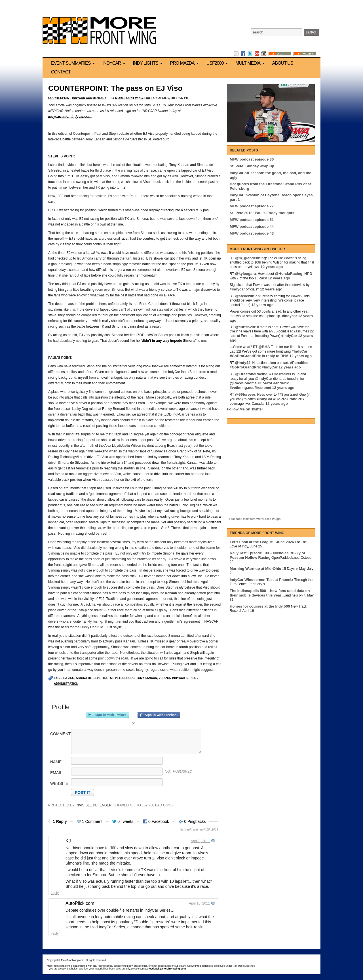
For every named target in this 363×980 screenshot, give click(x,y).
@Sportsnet (288, 394)
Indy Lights (148, 63)
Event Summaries (74, 63)
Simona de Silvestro (92, 678)
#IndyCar (289, 336)
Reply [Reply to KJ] (55, 893)
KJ (68, 841)
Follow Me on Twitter (245, 409)
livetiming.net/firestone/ (250, 388)
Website (59, 783)
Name (56, 762)
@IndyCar (264, 379)
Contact (61, 72)
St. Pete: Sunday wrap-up (252, 166)
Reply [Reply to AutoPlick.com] (55, 933)
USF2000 (218, 63)
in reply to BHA (275, 356)
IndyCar (115, 63)
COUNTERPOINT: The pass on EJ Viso (115, 88)
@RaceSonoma (243, 383)
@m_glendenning (251, 258)
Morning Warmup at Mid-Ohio (256, 569)
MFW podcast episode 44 (252, 226)
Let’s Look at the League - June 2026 (262, 542)
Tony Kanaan (147, 678)
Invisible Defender (93, 805)
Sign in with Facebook (159, 715)
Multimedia (251, 63)
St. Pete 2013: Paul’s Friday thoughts (262, 213)
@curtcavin (245, 327)
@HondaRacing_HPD (294, 274)
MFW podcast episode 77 (252, 206)
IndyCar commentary (89, 98)
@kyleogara (245, 274)
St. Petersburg (122, 678)
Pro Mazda (185, 63)
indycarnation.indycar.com (70, 117)
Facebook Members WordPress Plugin (255, 519)
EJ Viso (69, 678)
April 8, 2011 (200, 841)
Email (56, 773)
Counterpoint (59, 98)
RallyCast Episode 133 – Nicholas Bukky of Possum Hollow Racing (267, 555)
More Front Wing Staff (134, 98)
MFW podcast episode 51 (252, 220)
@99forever (245, 394)
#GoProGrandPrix (245, 356)
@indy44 (243, 363)
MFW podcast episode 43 (252, 233)
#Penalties (299, 363)
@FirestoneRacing (251, 374)
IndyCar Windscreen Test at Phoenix (261, 580)
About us (283, 63)
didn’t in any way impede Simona (169, 341)
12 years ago (272, 267)
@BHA (264, 347)
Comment (60, 734)
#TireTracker (280, 374)
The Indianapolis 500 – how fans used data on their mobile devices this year (270, 593)
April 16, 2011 (199, 903)
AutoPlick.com (80, 903)
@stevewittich (247, 296)
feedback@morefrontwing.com (167, 969)
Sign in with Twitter (108, 715)
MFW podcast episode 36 (252, 159)
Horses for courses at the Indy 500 (260, 606)
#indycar (237, 289)
